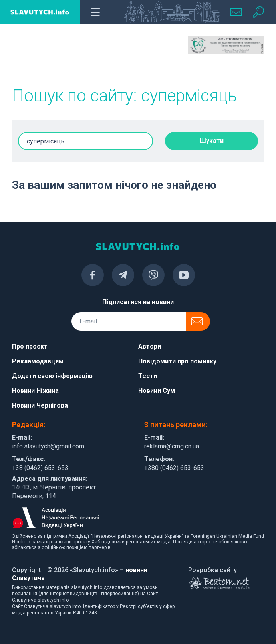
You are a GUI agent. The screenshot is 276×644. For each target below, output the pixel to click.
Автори (150, 346)
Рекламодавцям (38, 361)
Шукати (212, 141)
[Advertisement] (50, 56)
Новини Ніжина (35, 391)
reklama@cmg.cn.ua (172, 446)
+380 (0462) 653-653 (174, 468)
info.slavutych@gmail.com (48, 446)
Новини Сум (157, 391)
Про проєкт (30, 346)
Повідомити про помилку (177, 361)
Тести (148, 376)
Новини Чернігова (40, 405)
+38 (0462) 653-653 (40, 468)
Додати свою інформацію (52, 376)
